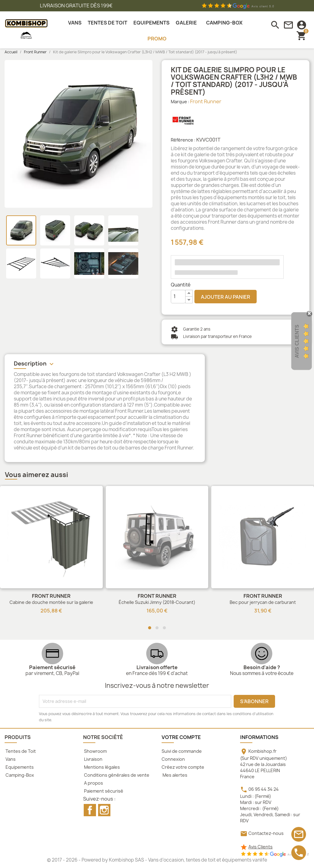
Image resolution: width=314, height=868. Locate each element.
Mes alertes (174, 775)
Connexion (173, 759)
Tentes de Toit (20, 751)
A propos (93, 783)
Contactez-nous (266, 833)
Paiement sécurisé (103, 791)
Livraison (93, 759)
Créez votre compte (183, 767)
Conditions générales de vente (116, 775)
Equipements (19, 767)
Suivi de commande (182, 751)
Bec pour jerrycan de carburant (263, 602)
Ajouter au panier (226, 297)
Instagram (104, 810)
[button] (150, 628)
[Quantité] (178, 297)
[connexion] (302, 25)
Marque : (180, 102)
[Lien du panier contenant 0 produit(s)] (302, 35)
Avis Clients (260, 847)
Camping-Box (19, 775)
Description (34, 364)
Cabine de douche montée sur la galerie (51, 602)
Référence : (183, 140)
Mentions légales (101, 767)
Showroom (95, 751)
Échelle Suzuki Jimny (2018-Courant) (157, 602)
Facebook (90, 810)
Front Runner (206, 101)
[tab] (105, 365)
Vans (10, 759)
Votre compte (181, 737)
